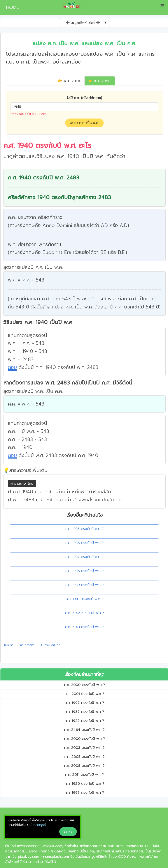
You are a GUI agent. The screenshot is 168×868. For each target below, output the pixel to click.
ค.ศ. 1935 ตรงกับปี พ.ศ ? (84, 529)
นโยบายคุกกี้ (38, 825)
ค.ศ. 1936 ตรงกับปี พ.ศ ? (85, 543)
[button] (162, 6)
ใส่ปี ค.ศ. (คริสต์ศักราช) (85, 98)
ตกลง (68, 832)
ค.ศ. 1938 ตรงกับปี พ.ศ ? (85, 571)
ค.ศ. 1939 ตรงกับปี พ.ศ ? (85, 585)
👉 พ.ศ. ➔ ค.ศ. (69, 81)
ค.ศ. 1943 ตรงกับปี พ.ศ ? (84, 627)
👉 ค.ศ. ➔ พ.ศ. (100, 81)
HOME (11, 7)
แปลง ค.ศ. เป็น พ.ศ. (85, 123)
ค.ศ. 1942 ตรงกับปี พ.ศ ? (85, 613)
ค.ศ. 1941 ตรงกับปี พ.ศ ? (84, 599)
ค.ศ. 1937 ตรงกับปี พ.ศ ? (84, 557)
